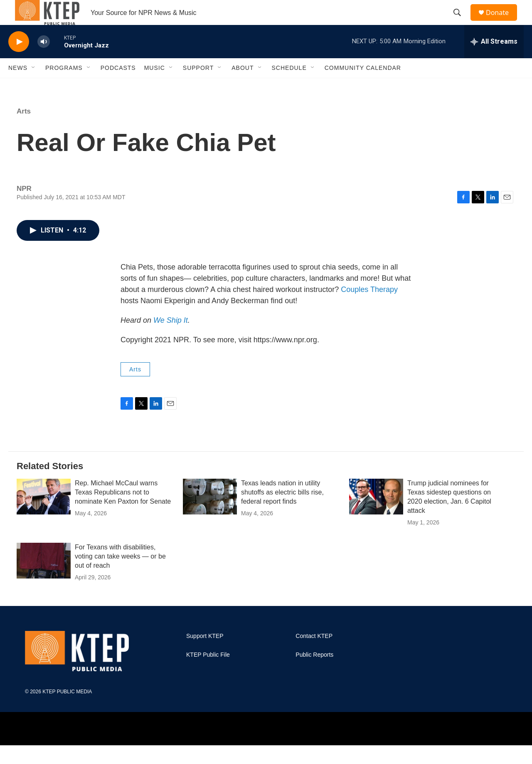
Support (198, 87)
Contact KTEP (314, 655)
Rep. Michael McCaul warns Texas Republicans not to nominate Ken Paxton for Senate (123, 511)
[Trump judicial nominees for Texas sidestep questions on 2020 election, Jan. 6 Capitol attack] (376, 515)
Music (155, 87)
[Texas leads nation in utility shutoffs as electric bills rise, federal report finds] (210, 515)
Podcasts (118, 87)
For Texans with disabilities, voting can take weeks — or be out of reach (120, 575)
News (18, 87)
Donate (502, 22)
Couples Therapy (369, 308)
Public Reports (314, 674)
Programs (64, 87)
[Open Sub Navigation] (34, 87)
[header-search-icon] (461, 22)
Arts (24, 130)
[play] (19, 61)
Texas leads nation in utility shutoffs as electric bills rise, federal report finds (282, 511)
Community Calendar (363, 87)
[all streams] (494, 60)
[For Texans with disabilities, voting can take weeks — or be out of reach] (44, 579)
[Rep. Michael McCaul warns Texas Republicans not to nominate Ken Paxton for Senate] (44, 515)
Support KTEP (205, 655)
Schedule (289, 87)
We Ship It (171, 339)
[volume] (44, 61)
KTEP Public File (208, 674)
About (243, 87)
